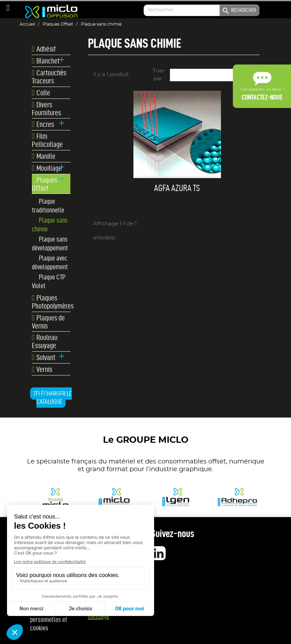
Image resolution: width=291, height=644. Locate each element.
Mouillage (47, 168)
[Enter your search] (201, 10)
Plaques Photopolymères (51, 302)
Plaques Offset (45, 184)
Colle (41, 93)
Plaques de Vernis (48, 322)
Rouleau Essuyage (45, 341)
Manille (44, 156)
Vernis (42, 370)
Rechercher (239, 11)
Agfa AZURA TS (177, 188)
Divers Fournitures (46, 109)
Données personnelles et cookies (49, 619)
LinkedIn (159, 553)
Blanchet (46, 61)
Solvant (44, 358)
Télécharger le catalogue (53, 398)
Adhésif (44, 49)
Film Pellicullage (47, 140)
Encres (43, 124)
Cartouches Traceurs (49, 77)
